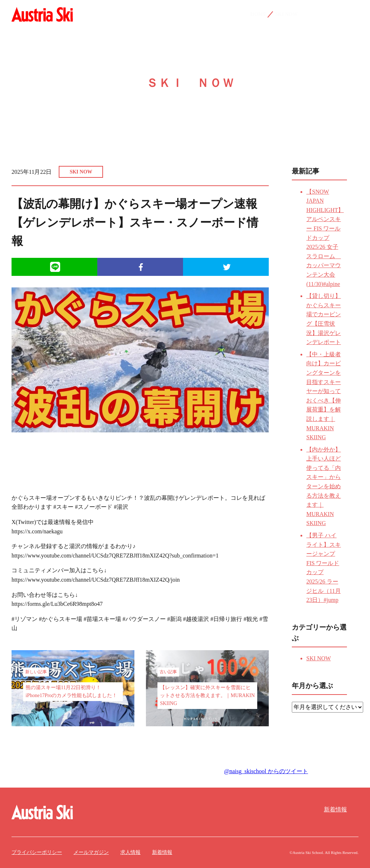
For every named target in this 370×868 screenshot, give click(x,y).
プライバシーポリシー (37, 852)
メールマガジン (91, 852)
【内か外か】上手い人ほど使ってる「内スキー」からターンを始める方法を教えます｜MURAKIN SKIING (324, 486)
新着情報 (335, 809)
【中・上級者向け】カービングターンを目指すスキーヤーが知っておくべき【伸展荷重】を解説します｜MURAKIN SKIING (324, 396)
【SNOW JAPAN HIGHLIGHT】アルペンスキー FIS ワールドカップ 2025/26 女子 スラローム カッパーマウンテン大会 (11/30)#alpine (325, 238)
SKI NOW (81, 172)
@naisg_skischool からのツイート (266, 771)
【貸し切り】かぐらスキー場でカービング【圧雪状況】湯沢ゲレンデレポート (324, 319)
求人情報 (130, 852)
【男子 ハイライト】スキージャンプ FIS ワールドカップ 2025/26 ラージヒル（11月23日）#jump (324, 568)
